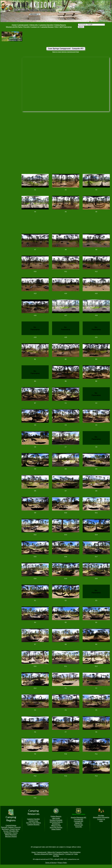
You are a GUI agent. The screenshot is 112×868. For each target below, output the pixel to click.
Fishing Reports (60, 25)
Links (101, 821)
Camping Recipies (33, 824)
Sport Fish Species (56, 827)
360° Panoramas (66, 27)
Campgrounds (23, 25)
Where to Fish (56, 825)
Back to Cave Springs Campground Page (66, 52)
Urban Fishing (56, 829)
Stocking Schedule (56, 820)
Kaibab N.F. (79, 823)
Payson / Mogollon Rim (11, 831)
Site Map (101, 815)
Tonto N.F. (79, 827)
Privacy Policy (62, 863)
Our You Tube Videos (33, 823)
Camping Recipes (47, 27)
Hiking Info (34, 25)
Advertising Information (101, 817)
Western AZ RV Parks (14, 27)
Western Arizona (11, 836)
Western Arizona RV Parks (43, 854)
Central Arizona (11, 825)
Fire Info (27, 27)
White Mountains (11, 835)
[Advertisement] (32, 36)
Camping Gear (33, 821)
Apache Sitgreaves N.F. (79, 817)
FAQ (56, 27)
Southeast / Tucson (11, 833)
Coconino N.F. (79, 819)
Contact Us (35, 27)
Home (14, 25)
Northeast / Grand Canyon (11, 829)
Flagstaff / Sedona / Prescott (11, 827)
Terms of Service (51, 863)
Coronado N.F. (79, 821)
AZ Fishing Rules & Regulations (56, 823)
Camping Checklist (46, 25)
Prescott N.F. (79, 825)
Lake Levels (56, 818)
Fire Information (75, 852)
